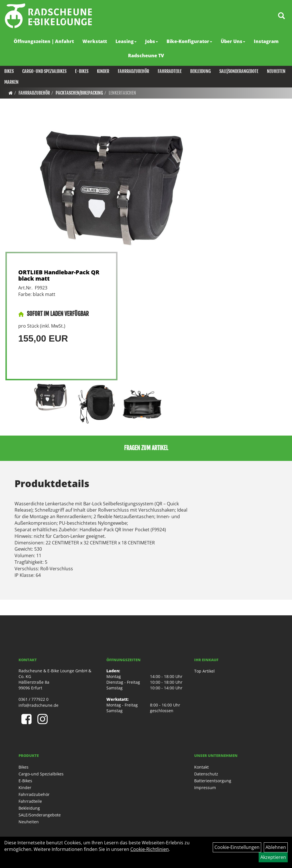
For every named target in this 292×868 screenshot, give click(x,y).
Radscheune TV (146, 56)
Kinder (103, 71)
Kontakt (201, 767)
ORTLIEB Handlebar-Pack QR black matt (59, 275)
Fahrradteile (170, 71)
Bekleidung (200, 71)
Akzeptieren (273, 857)
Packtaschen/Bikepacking (79, 93)
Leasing (126, 41)
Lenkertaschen (122, 93)
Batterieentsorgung (213, 781)
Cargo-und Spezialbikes (44, 71)
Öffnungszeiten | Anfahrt (44, 41)
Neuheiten (276, 71)
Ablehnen (276, 847)
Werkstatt (95, 41)
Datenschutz (206, 774)
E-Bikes (82, 71)
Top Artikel (204, 671)
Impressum (205, 788)
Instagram (266, 41)
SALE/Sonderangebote (239, 71)
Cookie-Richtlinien (150, 849)
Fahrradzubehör (133, 71)
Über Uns (233, 41)
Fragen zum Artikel (146, 448)
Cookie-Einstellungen (237, 847)
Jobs (152, 41)
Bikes (9, 71)
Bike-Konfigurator (189, 41)
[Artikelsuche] (281, 16)
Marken (11, 82)
